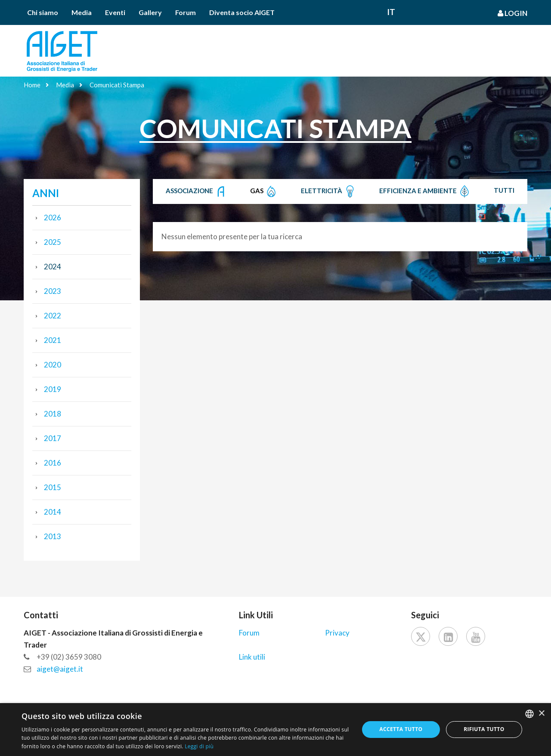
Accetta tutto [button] (401, 729)
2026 (53, 218)
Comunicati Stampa (117, 85)
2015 (53, 487)
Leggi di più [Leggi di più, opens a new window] (199, 746)
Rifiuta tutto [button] (484, 729)
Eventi (115, 12)
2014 (53, 512)
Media (82, 12)
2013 (53, 536)
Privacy (337, 633)
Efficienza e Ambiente (425, 191)
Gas (264, 191)
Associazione (197, 191)
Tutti (504, 190)
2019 (53, 389)
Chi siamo (43, 12)
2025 (53, 242)
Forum (186, 12)
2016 (53, 463)
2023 (53, 291)
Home (32, 85)
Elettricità (329, 191)
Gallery (150, 12)
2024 (53, 267)
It (391, 12)
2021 (53, 340)
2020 (53, 365)
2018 (53, 414)
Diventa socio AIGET (242, 12)
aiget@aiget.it (60, 669)
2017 (53, 438)
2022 (53, 316)
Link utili (252, 657)
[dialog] (275, 730)
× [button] (541, 714)
